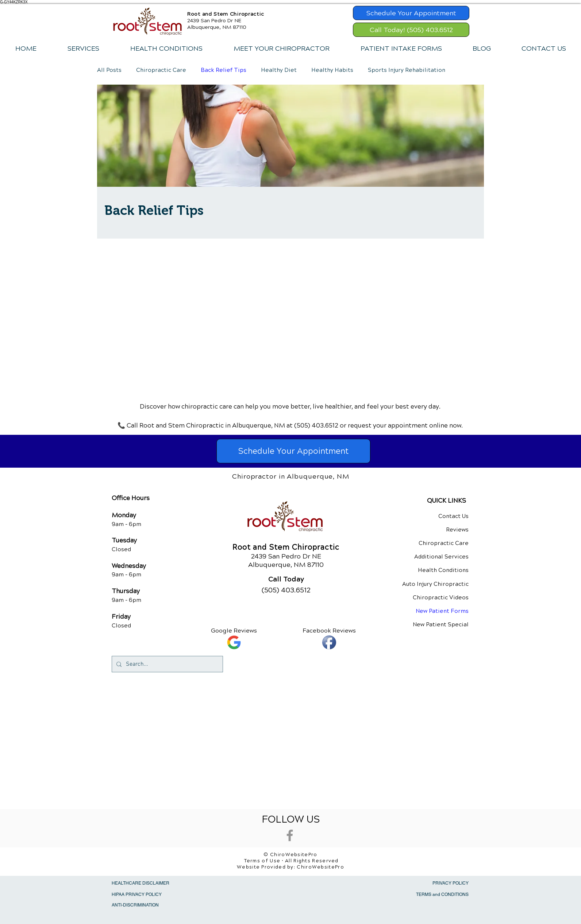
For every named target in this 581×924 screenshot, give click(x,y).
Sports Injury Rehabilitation (407, 70)
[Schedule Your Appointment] (411, 13)
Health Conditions (443, 570)
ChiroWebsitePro (320, 867)
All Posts (109, 70)
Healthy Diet (279, 70)
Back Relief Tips (224, 70)
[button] (83, 49)
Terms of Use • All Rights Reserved (291, 861)
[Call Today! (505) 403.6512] (411, 30)
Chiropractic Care (161, 70)
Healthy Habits (332, 70)
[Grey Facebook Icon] (290, 835)
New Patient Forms (442, 611)
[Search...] (167, 664)
